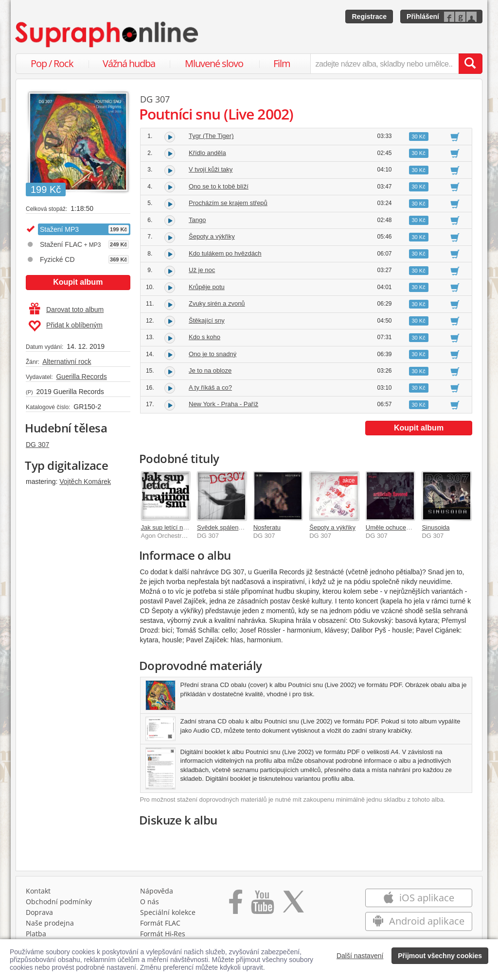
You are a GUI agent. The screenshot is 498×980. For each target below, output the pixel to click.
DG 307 (37, 445)
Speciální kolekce (168, 912)
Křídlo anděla (207, 153)
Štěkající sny (207, 320)
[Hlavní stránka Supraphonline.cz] (107, 34)
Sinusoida (436, 527)
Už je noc (202, 270)
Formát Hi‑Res (163, 934)
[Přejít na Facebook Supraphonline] (236, 905)
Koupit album (78, 282)
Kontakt (38, 891)
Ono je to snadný (213, 354)
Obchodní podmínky (59, 902)
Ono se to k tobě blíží (219, 186)
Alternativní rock (67, 361)
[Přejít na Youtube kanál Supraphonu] (262, 905)
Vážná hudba (129, 63)
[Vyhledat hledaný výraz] (470, 64)
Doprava (39, 912)
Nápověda (157, 891)
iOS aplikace (418, 898)
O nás (150, 902)
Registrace (369, 17)
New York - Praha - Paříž (223, 404)
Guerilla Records (81, 377)
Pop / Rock (52, 63)
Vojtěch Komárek (85, 481)
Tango (197, 220)
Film (282, 63)
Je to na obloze (210, 370)
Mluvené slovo (214, 63)
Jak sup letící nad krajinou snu (184, 527)
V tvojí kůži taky (211, 169)
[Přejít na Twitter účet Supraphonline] (293, 905)
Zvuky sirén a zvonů (217, 303)
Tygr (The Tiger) (211, 136)
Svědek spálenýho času (230, 527)
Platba (36, 934)
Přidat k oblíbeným (65, 326)
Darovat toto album (66, 309)
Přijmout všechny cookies (440, 956)
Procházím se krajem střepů (228, 203)
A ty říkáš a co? (210, 387)
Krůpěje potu (207, 287)
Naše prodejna (50, 923)
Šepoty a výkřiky (212, 236)
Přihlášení (423, 17)
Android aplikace (418, 921)
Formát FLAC (160, 923)
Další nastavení (360, 956)
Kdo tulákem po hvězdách (225, 253)
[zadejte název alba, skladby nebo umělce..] (384, 64)
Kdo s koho (205, 337)
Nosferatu (267, 527)
